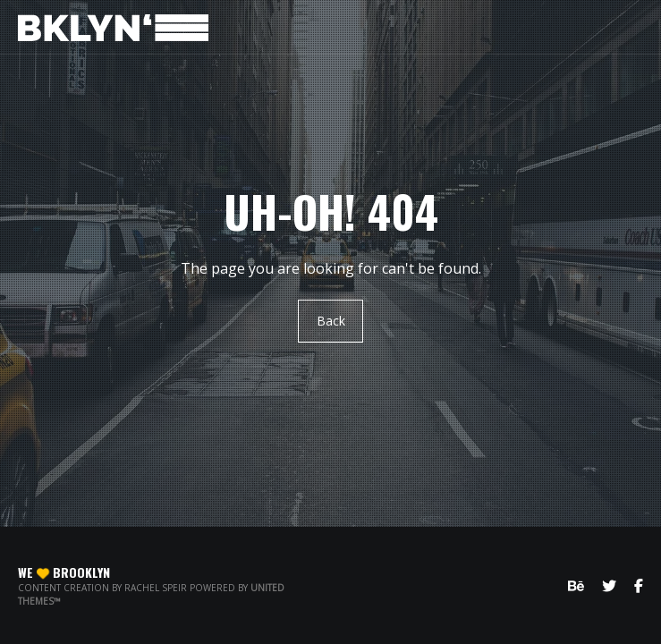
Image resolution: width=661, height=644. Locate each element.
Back (331, 321)
